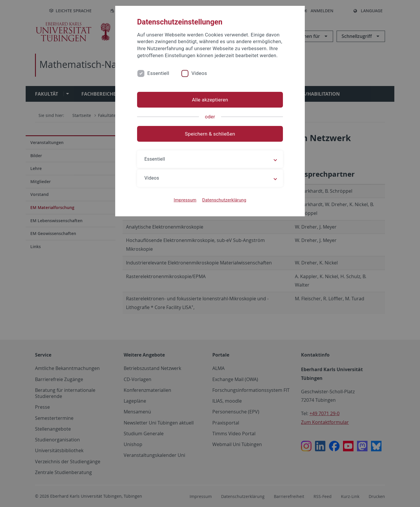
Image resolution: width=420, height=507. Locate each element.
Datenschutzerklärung (224, 200)
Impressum (185, 200)
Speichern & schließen (210, 134)
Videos (199, 73)
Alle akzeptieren (210, 100)
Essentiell (158, 73)
